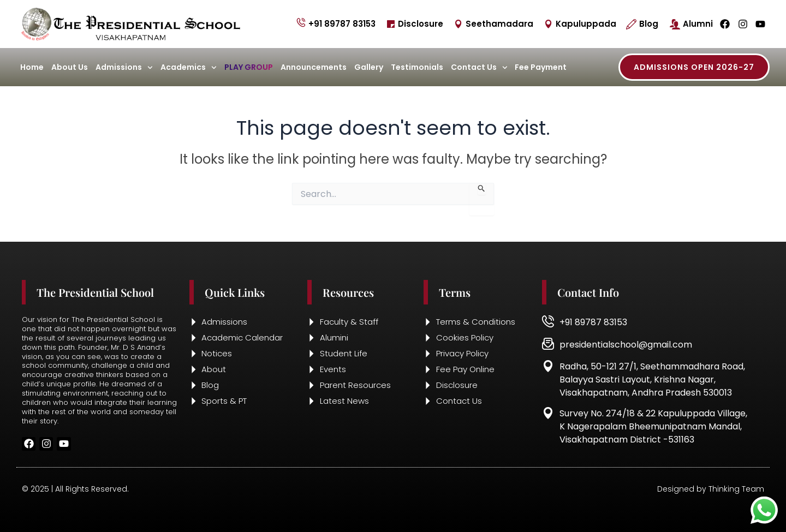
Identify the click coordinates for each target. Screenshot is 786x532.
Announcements (314, 67)
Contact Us (479, 68)
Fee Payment (541, 67)
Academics (189, 68)
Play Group (249, 67)
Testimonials (417, 67)
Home (32, 67)
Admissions (124, 68)
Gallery (369, 67)
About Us (70, 67)
